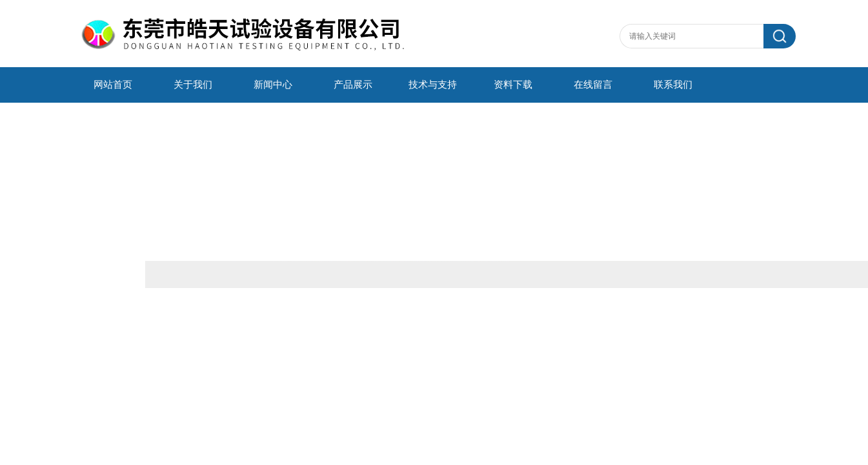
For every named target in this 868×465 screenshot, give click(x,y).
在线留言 (593, 85)
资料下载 (513, 85)
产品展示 (353, 85)
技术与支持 (433, 85)
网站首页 (113, 85)
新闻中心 (273, 85)
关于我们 (193, 85)
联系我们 (673, 85)
